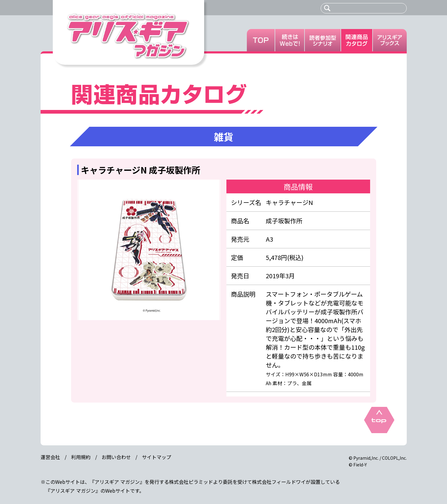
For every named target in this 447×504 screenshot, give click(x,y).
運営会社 (50, 457)
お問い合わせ (116, 457)
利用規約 (81, 457)
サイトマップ (157, 457)
